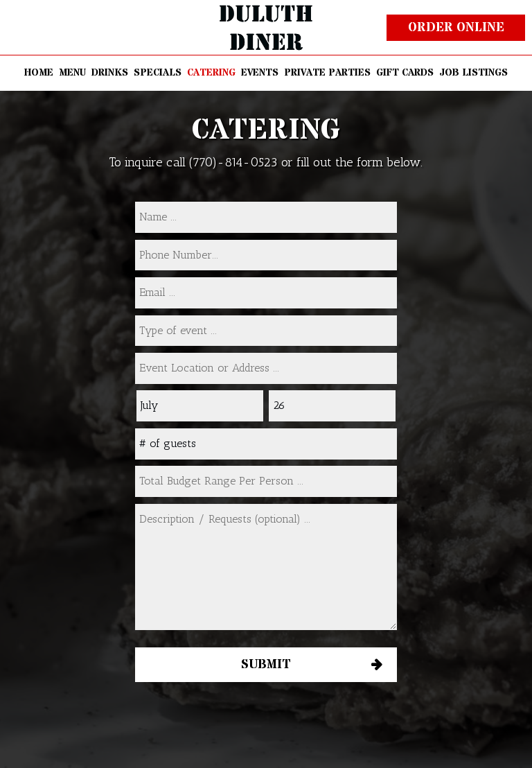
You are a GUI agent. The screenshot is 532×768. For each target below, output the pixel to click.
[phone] (266, 255)
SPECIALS (158, 73)
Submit (266, 664)
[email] (266, 293)
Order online (456, 27)
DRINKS (110, 73)
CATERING (211, 73)
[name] (266, 217)
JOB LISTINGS (473, 73)
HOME (39, 73)
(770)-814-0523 (233, 162)
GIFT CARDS (405, 73)
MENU (72, 73)
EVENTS (260, 73)
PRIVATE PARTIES (327, 73)
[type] (266, 331)
